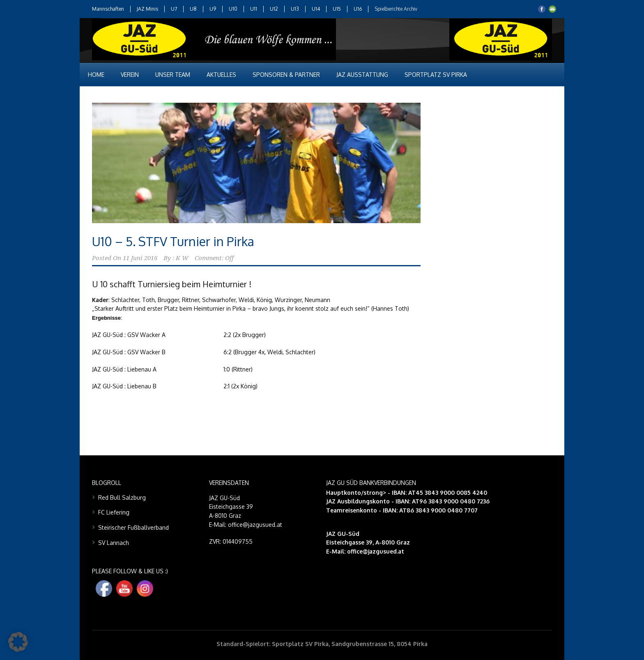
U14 (316, 9)
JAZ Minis (147, 9)
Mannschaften (108, 9)
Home (96, 75)
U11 (254, 9)
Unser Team (173, 75)
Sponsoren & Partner (286, 75)
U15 (337, 9)
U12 (274, 9)
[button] (18, 642)
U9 (213, 9)
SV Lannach (114, 543)
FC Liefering (114, 512)
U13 (295, 9)
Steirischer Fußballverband (133, 527)
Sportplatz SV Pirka (436, 75)
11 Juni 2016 (140, 258)
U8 (193, 9)
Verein (130, 75)
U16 (358, 9)
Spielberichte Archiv (396, 9)
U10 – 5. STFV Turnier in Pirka (173, 241)
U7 (174, 9)
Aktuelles (221, 75)
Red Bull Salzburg (122, 497)
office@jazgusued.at (376, 551)
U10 (233, 9)
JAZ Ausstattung (362, 75)
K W (182, 258)
